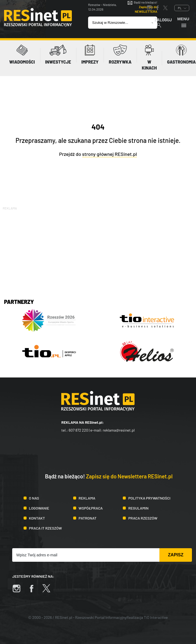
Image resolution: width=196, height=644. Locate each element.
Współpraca (91, 508)
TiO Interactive (156, 617)
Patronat (88, 518)
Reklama (87, 498)
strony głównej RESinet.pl (110, 154)
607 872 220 (78, 430)
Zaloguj (163, 23)
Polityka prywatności (149, 498)
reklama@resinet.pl (119, 430)
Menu (183, 22)
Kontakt (37, 518)
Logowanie (39, 508)
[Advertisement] (98, 249)
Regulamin (138, 508)
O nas (34, 498)
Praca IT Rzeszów (46, 528)
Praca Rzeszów (143, 518)
